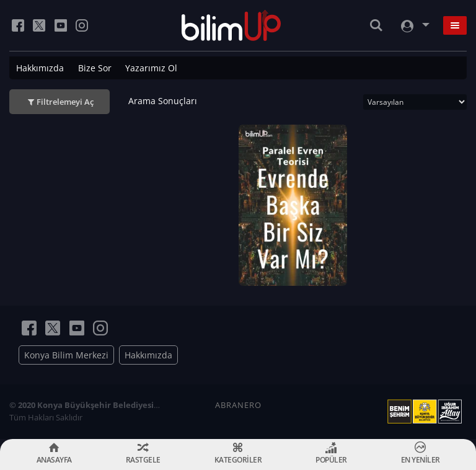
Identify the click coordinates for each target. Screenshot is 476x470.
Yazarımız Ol (151, 68)
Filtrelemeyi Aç (65, 102)
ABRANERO (238, 405)
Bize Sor (95, 68)
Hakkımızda (40, 68)
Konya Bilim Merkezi (66, 355)
